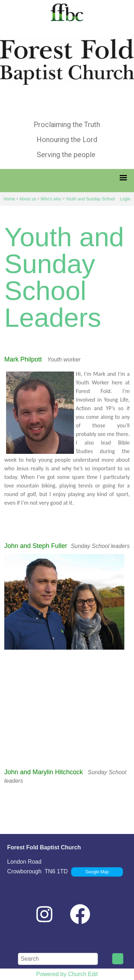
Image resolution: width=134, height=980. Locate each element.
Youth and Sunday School (90, 199)
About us (28, 199)
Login (125, 199)
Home (9, 199)
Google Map (97, 872)
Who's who (51, 199)
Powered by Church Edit (67, 974)
